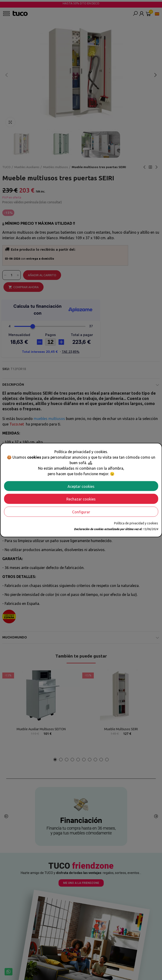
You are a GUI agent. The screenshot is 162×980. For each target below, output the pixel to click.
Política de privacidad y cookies (136, 523)
